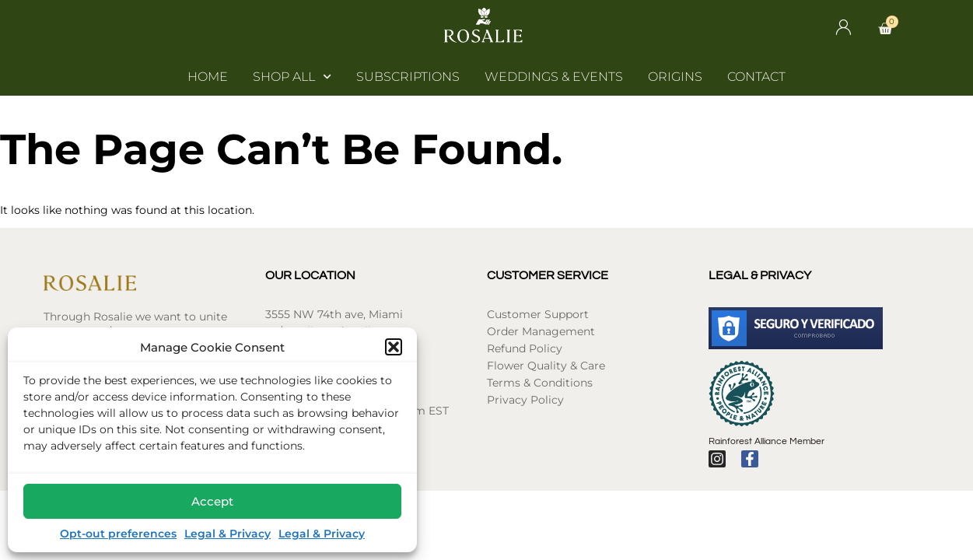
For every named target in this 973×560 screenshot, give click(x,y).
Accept (212, 501)
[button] (394, 347)
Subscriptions (408, 77)
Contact (756, 77)
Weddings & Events (554, 77)
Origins (675, 77)
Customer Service (548, 275)
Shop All (292, 77)
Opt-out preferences (118, 534)
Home (208, 77)
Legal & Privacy (227, 534)
